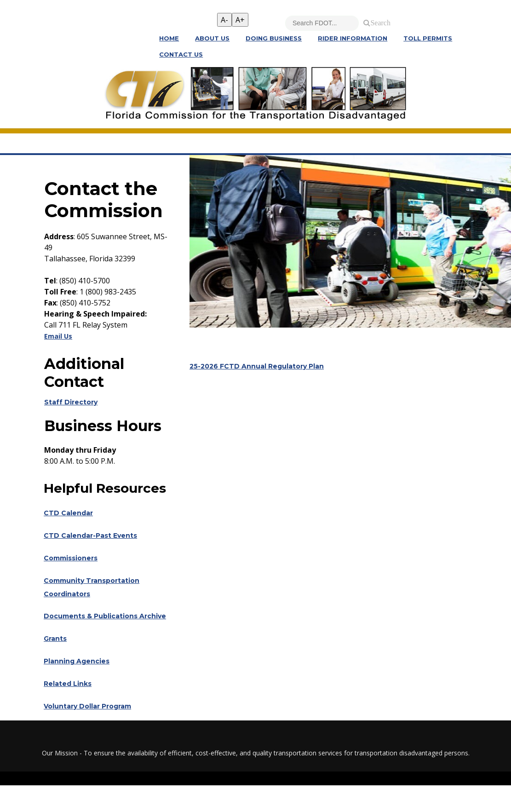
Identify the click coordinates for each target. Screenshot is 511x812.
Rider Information (353, 39)
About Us (212, 39)
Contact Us (181, 56)
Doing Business (274, 39)
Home (169, 39)
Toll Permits (428, 39)
